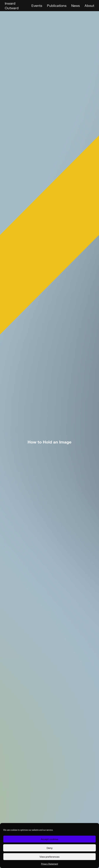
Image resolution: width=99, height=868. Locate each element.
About (89, 6)
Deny (50, 848)
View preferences (49, 857)
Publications (57, 6)
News (76, 6)
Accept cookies (49, 839)
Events (37, 6)
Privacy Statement (50, 864)
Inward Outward (12, 6)
